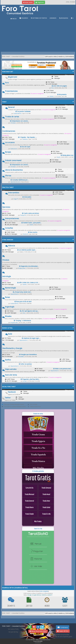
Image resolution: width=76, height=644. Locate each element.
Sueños (8, 360)
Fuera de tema (11, 375)
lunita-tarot (14, 149)
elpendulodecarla (15, 182)
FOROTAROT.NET (8, 72)
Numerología (10, 288)
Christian (13, 123)
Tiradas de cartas (12, 117)
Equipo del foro (63, 631)
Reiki (10, 334)
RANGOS (53, 18)
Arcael (25, 381)
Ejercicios (6, 207)
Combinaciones (9, 131)
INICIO (14, 19)
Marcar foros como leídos (38, 631)
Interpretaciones (12, 218)
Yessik (58, 157)
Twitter (8, 398)
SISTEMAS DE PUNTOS (39, 18)
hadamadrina (17, 114)
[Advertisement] (38, 37)
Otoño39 (25, 234)
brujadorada (14, 323)
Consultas (9, 228)
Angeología (10, 307)
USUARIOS (24, 18)
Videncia (11, 246)
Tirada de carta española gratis (63, 637)
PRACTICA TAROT (8, 187)
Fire (53, 88)
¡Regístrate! (12, 77)
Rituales (8, 316)
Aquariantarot (15, 294)
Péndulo (6, 260)
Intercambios (14, 193)
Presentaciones (11, 91)
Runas (7, 297)
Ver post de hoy (13, 632)
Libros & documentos (14, 170)
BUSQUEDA (64, 18)
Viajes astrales (11, 369)
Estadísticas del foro (21, 588)
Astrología (7, 276)
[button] (72, 18)
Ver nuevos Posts (13, 629)
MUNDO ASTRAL (7, 328)
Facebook (12, 392)
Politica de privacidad (63, 635)
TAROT (4, 102)
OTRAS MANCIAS (8, 240)
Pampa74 (23, 215)
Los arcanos (10, 142)
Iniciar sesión (28, 2)
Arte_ (24, 313)
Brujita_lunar (22, 268)
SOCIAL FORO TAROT (9, 387)
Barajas (8, 152)
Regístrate (40, 2)
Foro (7, 83)
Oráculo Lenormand (13, 160)
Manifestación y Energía (12, 348)
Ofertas (8, 176)
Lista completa (44, 591)
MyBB (41, 641)
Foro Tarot (28, 640)
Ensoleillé (21, 357)
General (11, 107)
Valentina (25, 139)
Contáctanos (63, 627)
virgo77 (16, 199)
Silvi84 (51, 96)
